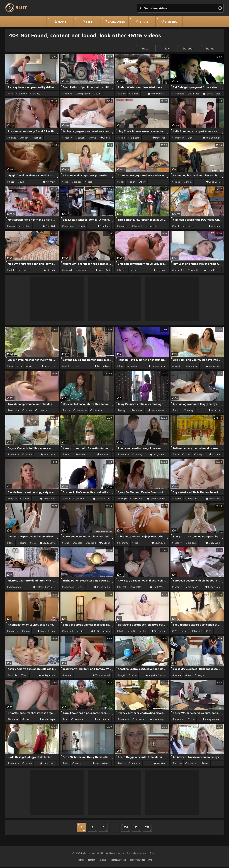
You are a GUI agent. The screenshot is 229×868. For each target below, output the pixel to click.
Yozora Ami (104, 271)
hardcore (137, 499)
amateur (124, 227)
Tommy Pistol (213, 94)
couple (79, 543)
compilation (84, 94)
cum (98, 94)
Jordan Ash (49, 455)
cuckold (92, 543)
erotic (188, 455)
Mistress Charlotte (45, 588)
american (179, 139)
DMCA (92, 861)
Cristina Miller (103, 499)
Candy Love (49, 543)
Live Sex (171, 22)
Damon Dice (103, 367)
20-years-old (181, 632)
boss (90, 183)
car (66, 720)
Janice (106, 139)
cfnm (27, 632)
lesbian (38, 139)
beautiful (179, 271)
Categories (116, 22)
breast (123, 588)
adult (12, 271)
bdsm (177, 411)
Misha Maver (213, 271)
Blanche (161, 764)
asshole (13, 676)
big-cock (135, 139)
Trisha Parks (103, 588)
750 (126, 828)
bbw (143, 183)
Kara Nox (105, 455)
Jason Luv (49, 367)
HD (210, 632)
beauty (68, 139)
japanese (82, 271)
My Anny (50, 183)
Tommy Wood (103, 676)
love (121, 367)
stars (144, 22)
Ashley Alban (48, 676)
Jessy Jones (159, 455)
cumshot (194, 94)
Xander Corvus (157, 499)
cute (94, 139)
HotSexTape (48, 720)
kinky (200, 455)
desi (192, 139)
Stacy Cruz (214, 543)
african (178, 764)
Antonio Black (158, 94)
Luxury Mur (49, 499)
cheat (189, 183)
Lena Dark (214, 183)
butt (12, 183)
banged (68, 94)
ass (11, 94)
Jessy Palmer (158, 411)
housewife (81, 411)
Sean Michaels (102, 764)
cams (12, 227)
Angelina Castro (157, 676)
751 (137, 828)
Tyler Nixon (214, 588)
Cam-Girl (50, 227)
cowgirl (81, 139)
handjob (198, 632)
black (177, 183)
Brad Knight (159, 720)
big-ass (78, 183)
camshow (26, 227)
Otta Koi (215, 411)
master (133, 367)
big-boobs (193, 588)
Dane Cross (49, 764)
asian (122, 139)
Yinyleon (215, 227)
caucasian (153, 227)
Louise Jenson (47, 632)
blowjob (23, 94)
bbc (21, 367)
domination (15, 588)
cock (137, 543)
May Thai (160, 139)
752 (149, 828)
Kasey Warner (212, 720)
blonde (135, 94)
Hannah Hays (158, 367)
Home (62, 22)
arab (82, 227)
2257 (103, 861)
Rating (210, 49)
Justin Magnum (102, 632)
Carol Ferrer (103, 720)
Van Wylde (214, 367)
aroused (69, 632)
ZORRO (106, 543)
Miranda (51, 271)
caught (201, 676)
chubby (36, 94)
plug (144, 632)
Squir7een (160, 543)
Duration (187, 49)
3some (178, 499)
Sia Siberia (159, 632)
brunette (189, 227)
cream (28, 720)
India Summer (213, 139)
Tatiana (216, 455)
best (89, 22)
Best (141, 49)
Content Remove (141, 861)
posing (23, 543)
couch (25, 139)
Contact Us (118, 861)
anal (121, 183)
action (122, 94)
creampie (179, 94)
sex (34, 543)
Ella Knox (105, 227)
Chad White (159, 588)
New (164, 49)
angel (122, 676)
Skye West (214, 499)
